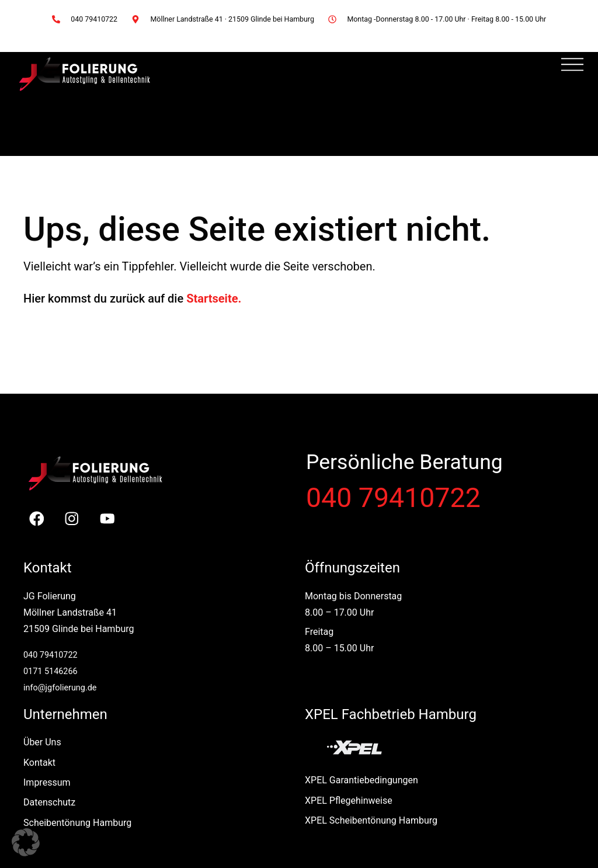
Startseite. (214, 298)
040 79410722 (393, 498)
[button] (26, 842)
